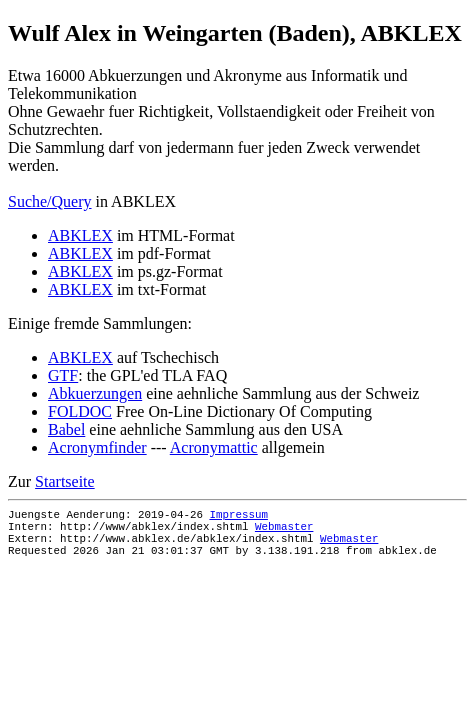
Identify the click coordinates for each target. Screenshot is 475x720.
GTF (63, 375)
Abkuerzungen (95, 393)
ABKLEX (80, 235)
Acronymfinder (97, 447)
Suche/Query (50, 201)
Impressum (238, 516)
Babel (66, 429)
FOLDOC (80, 411)
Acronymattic (214, 447)
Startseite (65, 481)
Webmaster (284, 531)
